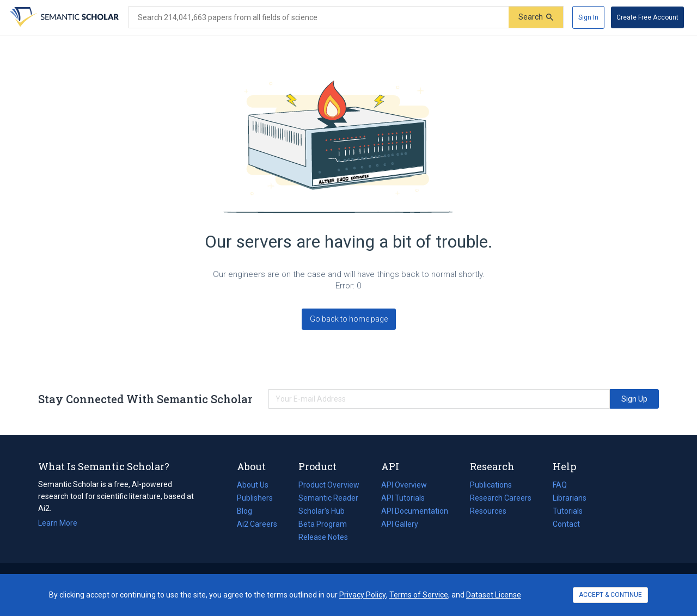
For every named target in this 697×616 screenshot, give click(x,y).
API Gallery (400, 524)
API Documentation (415, 511)
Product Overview (329, 485)
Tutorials (568, 511)
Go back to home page (349, 319)
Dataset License (494, 595)
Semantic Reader (328, 498)
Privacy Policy (363, 595)
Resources (488, 511)
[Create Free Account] (647, 17)
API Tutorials (403, 498)
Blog (249, 511)
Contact (566, 524)
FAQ (560, 485)
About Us (253, 485)
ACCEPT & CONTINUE (610, 595)
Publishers (255, 498)
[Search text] (319, 17)
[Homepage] (63, 17)
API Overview (404, 485)
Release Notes (323, 537)
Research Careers (501, 498)
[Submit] (536, 17)
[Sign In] (588, 17)
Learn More (58, 523)
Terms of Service (419, 595)
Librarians (570, 498)
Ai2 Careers (257, 524)
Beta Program (323, 524)
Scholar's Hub (322, 511)
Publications (491, 485)
